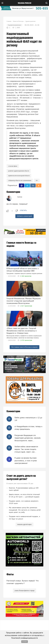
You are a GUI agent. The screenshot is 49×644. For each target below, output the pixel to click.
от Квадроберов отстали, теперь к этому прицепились (28, 428)
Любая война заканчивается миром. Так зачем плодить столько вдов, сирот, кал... (26, 449)
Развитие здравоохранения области (19, 171)
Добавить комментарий (25, 216)
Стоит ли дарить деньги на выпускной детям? (21, 477)
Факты (10, 574)
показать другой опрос (24, 524)
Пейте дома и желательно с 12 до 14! (28, 419)
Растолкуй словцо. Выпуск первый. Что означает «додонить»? (23, 582)
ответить (23, 210)
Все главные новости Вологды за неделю (24, 347)
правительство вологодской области (19, 176)
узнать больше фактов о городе (24, 591)
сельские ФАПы (13, 166)
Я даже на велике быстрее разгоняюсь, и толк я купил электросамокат (26, 461)
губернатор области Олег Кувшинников (20, 180)
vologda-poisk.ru (25, 3)
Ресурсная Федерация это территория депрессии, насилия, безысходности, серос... (28, 438)
